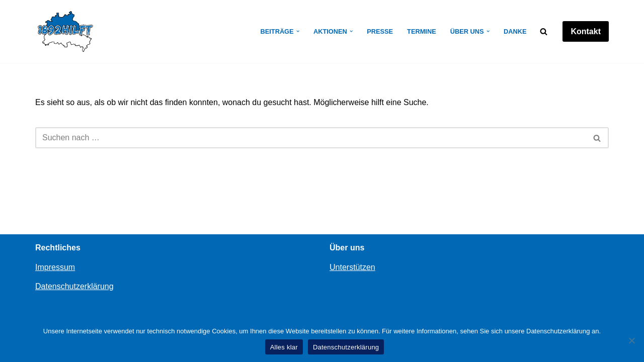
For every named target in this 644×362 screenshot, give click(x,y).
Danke (515, 31)
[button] (298, 31)
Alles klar (284, 347)
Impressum (55, 267)
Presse (380, 31)
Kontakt (586, 31)
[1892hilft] (65, 31)
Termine (422, 31)
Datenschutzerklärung (74, 286)
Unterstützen (352, 267)
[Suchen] (544, 31)
